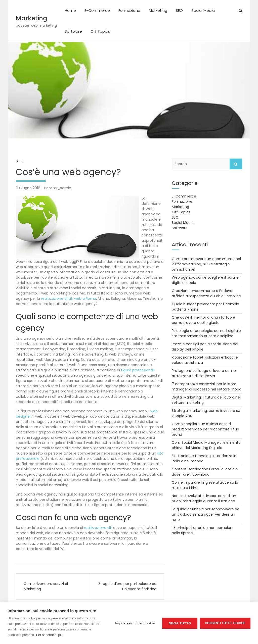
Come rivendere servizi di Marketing (46, 586)
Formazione (129, 10)
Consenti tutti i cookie (225, 623)
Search (236, 164)
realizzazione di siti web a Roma (69, 299)
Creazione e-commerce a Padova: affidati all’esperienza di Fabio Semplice (206, 293)
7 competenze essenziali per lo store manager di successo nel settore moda (207, 387)
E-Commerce (97, 10)
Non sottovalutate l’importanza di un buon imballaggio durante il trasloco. (204, 498)
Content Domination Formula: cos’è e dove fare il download (205, 472)
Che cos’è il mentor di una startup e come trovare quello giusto (203, 320)
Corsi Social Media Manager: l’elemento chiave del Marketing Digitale (206, 445)
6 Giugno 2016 (28, 188)
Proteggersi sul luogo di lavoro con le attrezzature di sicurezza (204, 373)
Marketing (32, 18)
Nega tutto (180, 623)
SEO (179, 10)
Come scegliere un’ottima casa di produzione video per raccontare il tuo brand (205, 429)
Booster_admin (58, 188)
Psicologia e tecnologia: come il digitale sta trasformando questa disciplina (206, 333)
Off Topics (100, 31)
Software (73, 31)
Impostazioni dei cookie (135, 623)
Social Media (203, 10)
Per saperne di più (49, 635)
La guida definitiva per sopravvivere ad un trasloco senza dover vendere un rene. (206, 514)
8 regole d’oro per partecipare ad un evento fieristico (127, 586)
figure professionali (138, 370)
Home (70, 10)
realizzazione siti (98, 528)
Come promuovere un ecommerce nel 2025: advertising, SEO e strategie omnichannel (206, 264)
